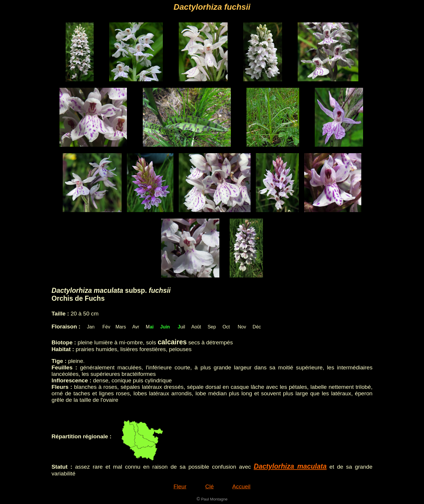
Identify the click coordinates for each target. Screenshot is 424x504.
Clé (209, 486)
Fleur (180, 486)
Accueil (241, 486)
